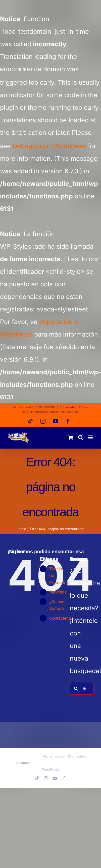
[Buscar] (76, 687)
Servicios (58, 591)
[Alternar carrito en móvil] (71, 436)
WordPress (51, 768)
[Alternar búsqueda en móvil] (81, 436)
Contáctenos (61, 617)
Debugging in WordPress (49, 145)
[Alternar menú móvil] (91, 436)
